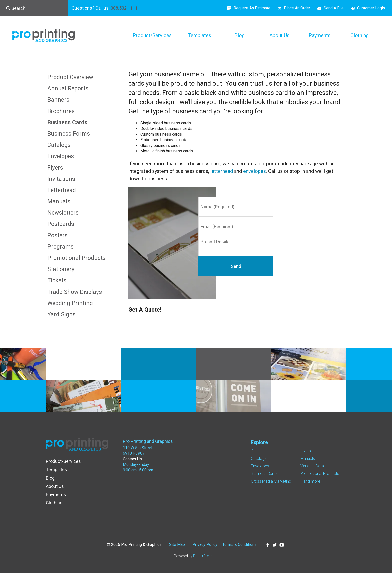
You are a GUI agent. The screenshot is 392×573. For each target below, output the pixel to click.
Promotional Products (77, 258)
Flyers (55, 168)
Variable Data (312, 466)
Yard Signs (62, 315)
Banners (58, 100)
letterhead (222, 171)
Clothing (360, 35)
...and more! (311, 481)
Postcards (61, 224)
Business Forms (69, 134)
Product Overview (70, 77)
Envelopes (61, 156)
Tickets (57, 280)
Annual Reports (68, 88)
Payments (320, 35)
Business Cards (67, 122)
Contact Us (132, 459)
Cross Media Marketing (271, 481)
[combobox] (34, 8)
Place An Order (297, 8)
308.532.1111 (124, 8)
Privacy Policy (205, 545)
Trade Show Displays (75, 292)
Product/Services (152, 35)
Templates (200, 35)
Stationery (61, 269)
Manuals (59, 201)
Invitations (61, 179)
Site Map (177, 545)
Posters (58, 235)
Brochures (61, 111)
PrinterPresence (206, 556)
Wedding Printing (70, 303)
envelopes (255, 171)
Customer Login (371, 8)
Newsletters (63, 213)
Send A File (334, 8)
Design (257, 451)
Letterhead (62, 190)
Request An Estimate (252, 8)
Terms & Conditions (240, 545)
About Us (279, 35)
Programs (61, 247)
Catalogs (59, 145)
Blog (240, 35)
